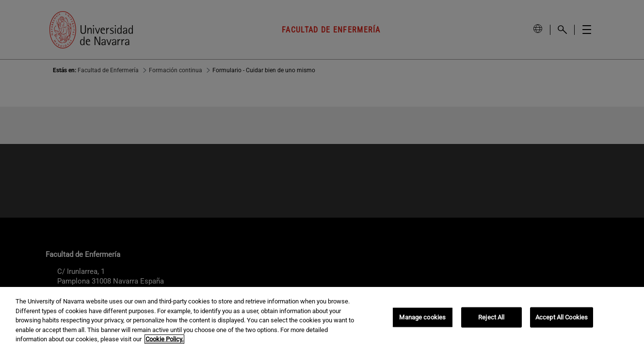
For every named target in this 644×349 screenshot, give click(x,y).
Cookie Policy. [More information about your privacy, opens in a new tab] (164, 339)
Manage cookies (422, 317)
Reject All (491, 317)
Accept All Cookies (562, 317)
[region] (322, 318)
